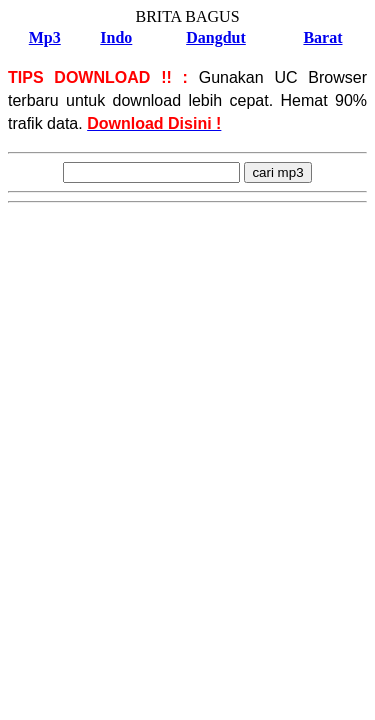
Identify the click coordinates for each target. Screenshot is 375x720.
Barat (322, 37)
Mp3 (45, 37)
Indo (116, 37)
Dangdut (216, 37)
